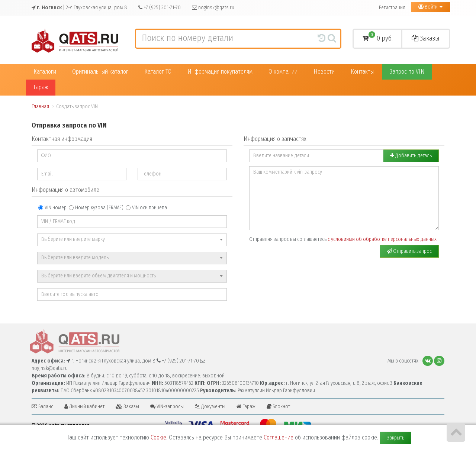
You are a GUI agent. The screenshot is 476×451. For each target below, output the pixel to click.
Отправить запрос (409, 251)
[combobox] (132, 240)
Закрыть (395, 438)
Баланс (42, 407)
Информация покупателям (220, 72)
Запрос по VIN (407, 72)
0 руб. (377, 37)
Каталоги (45, 72)
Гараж (41, 87)
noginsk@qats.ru (213, 8)
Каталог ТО (158, 72)
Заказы (426, 38)
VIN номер (52, 208)
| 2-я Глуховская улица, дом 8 (79, 8)
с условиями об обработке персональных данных (382, 239)
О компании (283, 72)
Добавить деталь (411, 156)
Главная (40, 107)
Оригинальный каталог (100, 72)
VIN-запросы (167, 407)
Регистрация (392, 8)
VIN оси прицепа (146, 208)
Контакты (362, 72)
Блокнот (278, 407)
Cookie (158, 437)
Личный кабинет (84, 407)
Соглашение (279, 437)
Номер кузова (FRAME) (96, 208)
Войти (430, 7)
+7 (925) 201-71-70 (160, 8)
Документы (210, 407)
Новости (324, 72)
